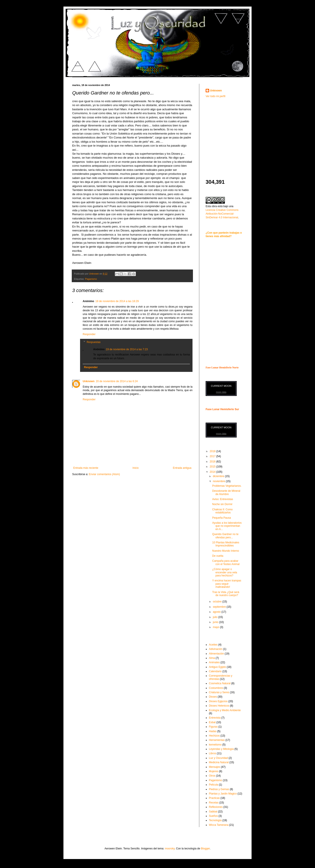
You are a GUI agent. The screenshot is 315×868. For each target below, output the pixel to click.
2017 (213, 456)
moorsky (170, 849)
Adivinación (216, 649)
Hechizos (214, 736)
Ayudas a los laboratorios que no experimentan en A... (227, 526)
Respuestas (94, 342)
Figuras (213, 727)
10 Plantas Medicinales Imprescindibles (226, 544)
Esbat (212, 722)
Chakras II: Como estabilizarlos (222, 511)
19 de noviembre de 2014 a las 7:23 (127, 349)
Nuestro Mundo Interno (226, 551)
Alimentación (216, 654)
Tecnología (215, 820)
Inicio (136, 468)
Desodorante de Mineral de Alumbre (226, 492)
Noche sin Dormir (222, 504)
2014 (213, 472)
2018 (213, 451)
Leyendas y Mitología (221, 749)
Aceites (213, 645)
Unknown (89, 381)
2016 (213, 462)
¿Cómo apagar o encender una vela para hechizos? (225, 572)
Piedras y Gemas (219, 789)
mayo (216, 627)
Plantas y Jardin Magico (223, 794)
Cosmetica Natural (220, 683)
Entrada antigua (182, 468)
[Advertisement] (233, 132)
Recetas (214, 803)
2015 (213, 467)
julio (216, 617)
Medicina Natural (219, 762)
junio (216, 622)
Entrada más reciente (86, 468)
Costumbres (216, 688)
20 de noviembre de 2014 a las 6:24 (117, 381)
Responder (89, 334)
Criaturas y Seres (219, 692)
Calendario (215, 671)
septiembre (220, 607)
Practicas (214, 798)
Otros (212, 776)
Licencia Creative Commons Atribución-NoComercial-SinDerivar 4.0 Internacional (222, 214)
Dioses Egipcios (218, 701)
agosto (217, 612)
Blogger (205, 849)
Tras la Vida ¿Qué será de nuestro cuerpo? (226, 594)
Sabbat (213, 812)
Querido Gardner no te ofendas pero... (225, 536)
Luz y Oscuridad (218, 758)
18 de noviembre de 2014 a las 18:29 (117, 301)
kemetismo (215, 745)
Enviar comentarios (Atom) (104, 474)
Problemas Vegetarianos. (227, 486)
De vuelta (218, 556)
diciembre (219, 476)
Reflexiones (216, 807)
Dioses (213, 697)
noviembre (219, 481)
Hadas (213, 731)
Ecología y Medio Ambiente (225, 710)
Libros (213, 753)
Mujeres (214, 771)
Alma (212, 658)
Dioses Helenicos (219, 706)
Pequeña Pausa (221, 518)
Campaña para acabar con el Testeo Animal (226, 562)
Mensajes (214, 767)
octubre (218, 602)
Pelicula (213, 785)
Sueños (213, 816)
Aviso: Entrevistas (223, 499)
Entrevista (215, 718)
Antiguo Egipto (217, 667)
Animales (214, 662)
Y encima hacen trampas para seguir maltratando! (227, 584)
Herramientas (217, 740)
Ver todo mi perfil (215, 96)
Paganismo (91, 279)
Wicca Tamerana (219, 825)
